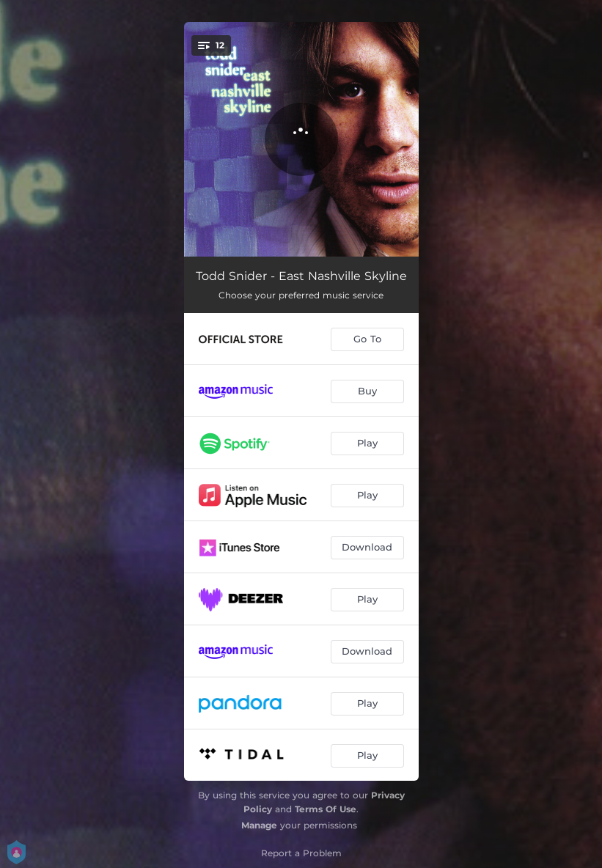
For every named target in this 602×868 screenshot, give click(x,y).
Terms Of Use (326, 809)
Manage (259, 825)
